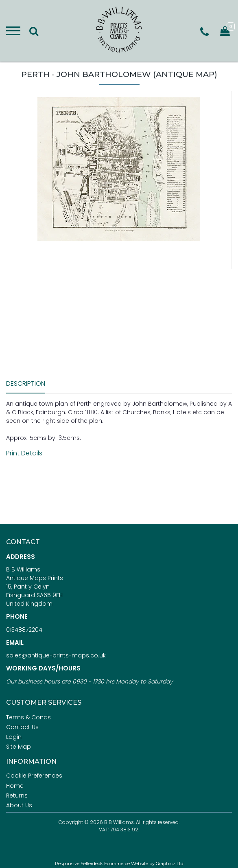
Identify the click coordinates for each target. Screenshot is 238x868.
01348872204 (24, 630)
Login (14, 737)
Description (26, 383)
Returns (17, 795)
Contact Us (22, 727)
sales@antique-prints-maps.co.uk (56, 655)
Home (15, 786)
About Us (19, 805)
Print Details (24, 453)
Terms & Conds (28, 717)
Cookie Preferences (34, 776)
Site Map (19, 747)
